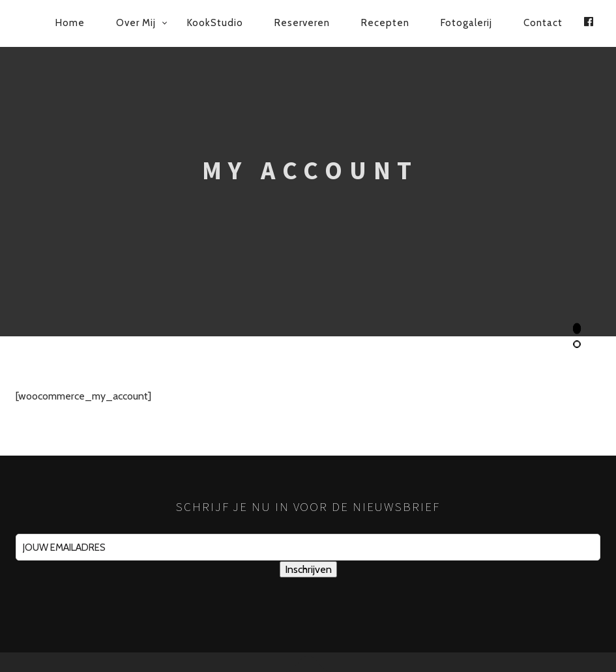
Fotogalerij (466, 23)
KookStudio (215, 23)
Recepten (385, 23)
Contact (543, 23)
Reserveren (302, 23)
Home (70, 23)
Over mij (136, 23)
